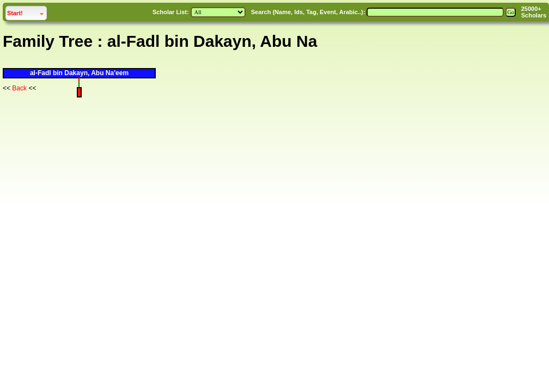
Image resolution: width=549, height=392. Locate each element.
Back (19, 88)
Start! (27, 12)
